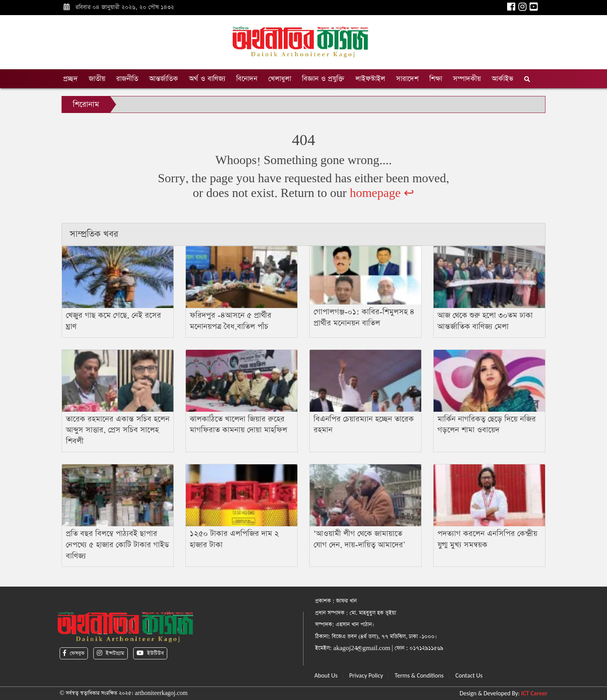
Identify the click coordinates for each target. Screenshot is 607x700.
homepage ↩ (382, 193)
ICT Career (534, 693)
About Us (326, 675)
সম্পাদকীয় (467, 79)
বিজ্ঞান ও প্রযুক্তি (323, 79)
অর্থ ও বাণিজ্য (207, 79)
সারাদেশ (407, 79)
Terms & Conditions (419, 675)
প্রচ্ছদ (70, 79)
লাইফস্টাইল (370, 79)
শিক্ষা (436, 79)
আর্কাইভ (502, 79)
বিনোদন (247, 79)
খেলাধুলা (280, 79)
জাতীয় (97, 79)
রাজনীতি (127, 79)
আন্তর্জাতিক (164, 79)
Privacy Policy (366, 675)
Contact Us (469, 675)
